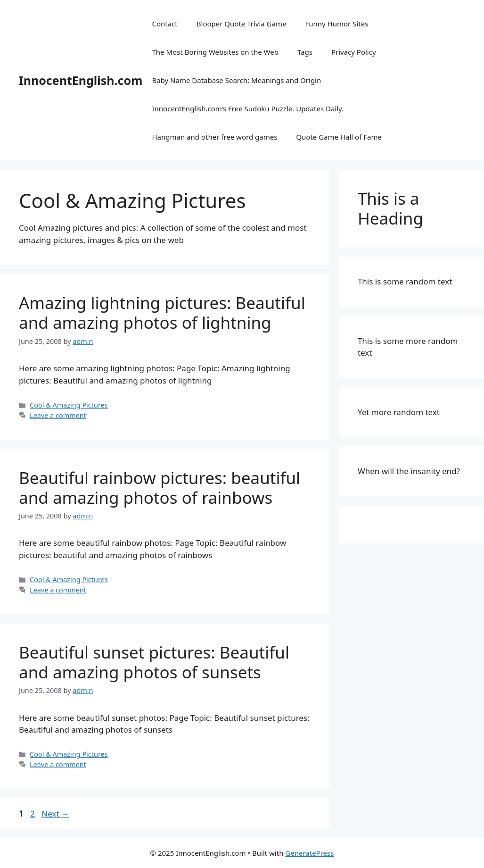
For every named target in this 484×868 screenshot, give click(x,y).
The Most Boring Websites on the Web (215, 52)
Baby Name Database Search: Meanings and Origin (236, 80)
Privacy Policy (354, 52)
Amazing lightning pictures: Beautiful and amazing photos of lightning (162, 313)
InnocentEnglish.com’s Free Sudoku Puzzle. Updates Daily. (248, 108)
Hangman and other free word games (214, 137)
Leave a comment (58, 415)
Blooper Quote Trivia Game (242, 24)
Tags (305, 52)
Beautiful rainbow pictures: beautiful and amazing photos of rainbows (160, 488)
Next (55, 814)
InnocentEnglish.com (81, 80)
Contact (164, 24)
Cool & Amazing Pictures (69, 405)
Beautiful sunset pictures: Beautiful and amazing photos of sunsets (154, 662)
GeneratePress (309, 853)
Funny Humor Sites (336, 24)
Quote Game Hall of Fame (339, 137)
